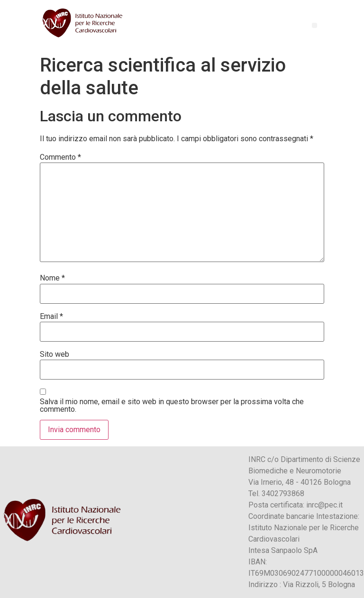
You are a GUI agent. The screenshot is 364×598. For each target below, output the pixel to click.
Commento (60, 157)
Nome (52, 278)
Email (51, 317)
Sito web (55, 354)
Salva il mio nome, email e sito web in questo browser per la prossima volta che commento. (172, 406)
